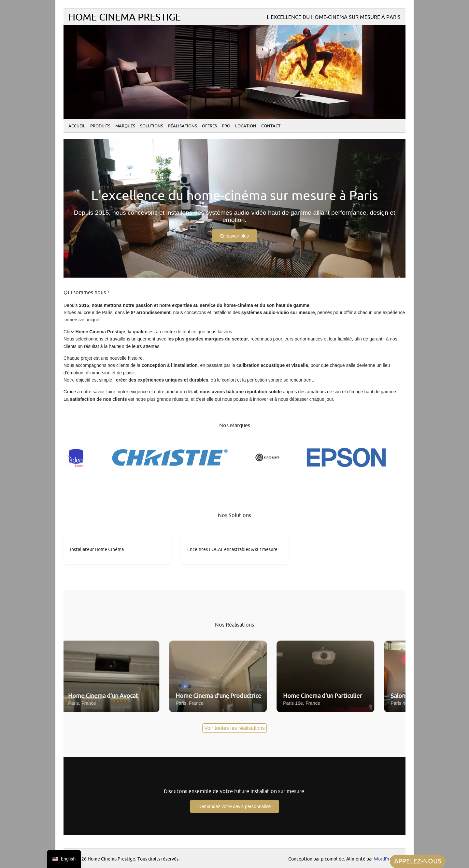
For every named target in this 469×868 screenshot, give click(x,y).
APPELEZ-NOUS (418, 861)
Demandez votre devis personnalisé (235, 806)
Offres (209, 126)
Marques (125, 126)
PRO (226, 126)
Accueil (77, 126)
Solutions (152, 126)
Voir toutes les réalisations (234, 728)
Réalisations (183, 126)
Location (246, 126)
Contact (271, 126)
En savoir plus (234, 236)
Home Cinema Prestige (125, 17)
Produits (100, 126)
